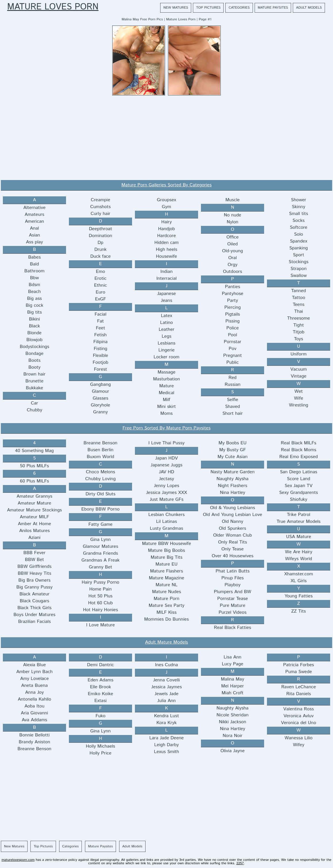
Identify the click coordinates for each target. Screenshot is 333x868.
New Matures (176, 8)
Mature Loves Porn (53, 7)
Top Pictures (208, 8)
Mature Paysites (273, 8)
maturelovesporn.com (18, 860)
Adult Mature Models (166, 642)
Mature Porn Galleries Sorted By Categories (166, 185)
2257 (240, 863)
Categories (239, 8)
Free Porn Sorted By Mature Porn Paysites (167, 428)
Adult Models (309, 8)
